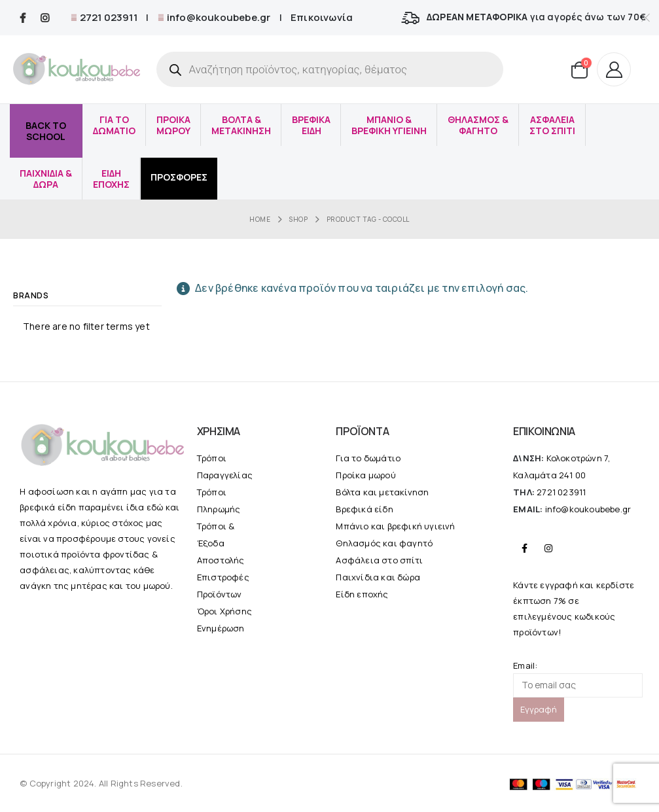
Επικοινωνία (322, 17)
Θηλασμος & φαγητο (478, 125)
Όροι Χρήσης (224, 611)
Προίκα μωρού (365, 475)
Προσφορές (179, 177)
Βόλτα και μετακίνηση (382, 492)
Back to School (46, 131)
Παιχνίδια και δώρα (378, 577)
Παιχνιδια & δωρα (46, 179)
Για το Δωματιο (114, 125)
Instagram (548, 548)
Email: (578, 679)
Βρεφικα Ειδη (311, 125)
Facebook (524, 548)
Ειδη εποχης (111, 179)
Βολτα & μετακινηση (241, 125)
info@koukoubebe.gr (218, 17)
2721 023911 (107, 17)
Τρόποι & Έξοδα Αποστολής (221, 543)
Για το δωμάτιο (368, 458)
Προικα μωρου (173, 125)
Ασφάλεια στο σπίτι (379, 560)
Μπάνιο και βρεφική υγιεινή (395, 526)
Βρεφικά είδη (364, 509)
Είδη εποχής (362, 594)
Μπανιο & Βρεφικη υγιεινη (389, 125)
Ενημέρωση (221, 628)
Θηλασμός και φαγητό (384, 543)
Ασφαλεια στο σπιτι (552, 125)
